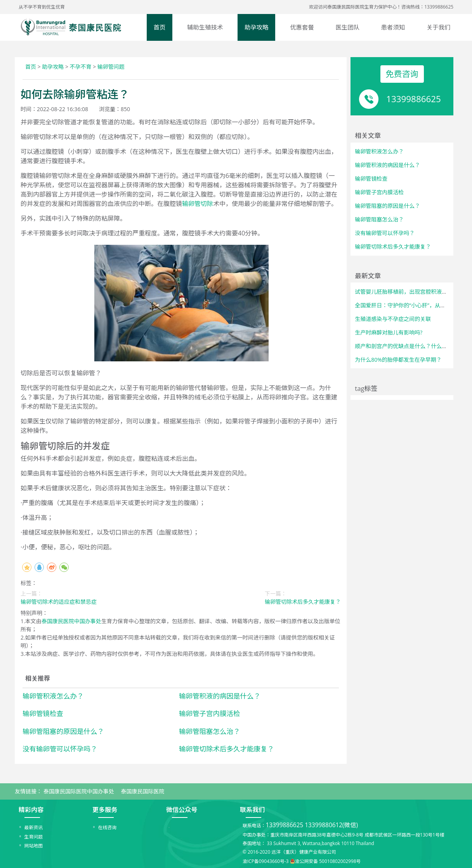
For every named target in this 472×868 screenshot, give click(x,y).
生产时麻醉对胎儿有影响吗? (389, 332)
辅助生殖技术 (205, 27)
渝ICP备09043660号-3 (266, 861)
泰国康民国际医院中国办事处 (79, 791)
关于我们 (439, 27)
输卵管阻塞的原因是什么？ (63, 731)
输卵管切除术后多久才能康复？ (226, 749)
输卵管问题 (111, 67)
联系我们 (252, 810)
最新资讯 (34, 827)
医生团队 (347, 27)
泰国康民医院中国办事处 (71, 621)
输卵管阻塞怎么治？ (210, 731)
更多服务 (105, 810)
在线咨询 (108, 827)
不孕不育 (81, 67)
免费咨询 (402, 74)
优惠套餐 (302, 27)
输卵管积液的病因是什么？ (220, 696)
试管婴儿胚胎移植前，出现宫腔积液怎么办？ (409, 292)
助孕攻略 (257, 27)
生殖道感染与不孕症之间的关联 (393, 319)
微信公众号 (182, 810)
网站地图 (34, 845)
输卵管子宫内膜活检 (210, 713)
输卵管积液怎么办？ (53, 696)
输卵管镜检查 (43, 713)
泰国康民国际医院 (142, 791)
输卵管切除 (198, 204)
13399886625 (414, 99)
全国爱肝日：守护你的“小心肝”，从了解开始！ (411, 305)
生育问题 (34, 837)
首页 (160, 27)
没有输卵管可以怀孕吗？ (60, 749)
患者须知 (393, 27)
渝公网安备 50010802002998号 (328, 861)
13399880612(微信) (331, 825)
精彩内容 (31, 810)
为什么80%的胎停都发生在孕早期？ (398, 360)
